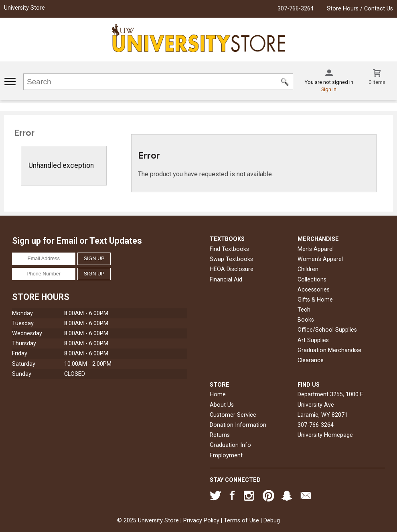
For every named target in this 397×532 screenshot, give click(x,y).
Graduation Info (230, 445)
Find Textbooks (229, 249)
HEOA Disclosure (232, 269)
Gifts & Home (315, 300)
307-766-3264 (296, 9)
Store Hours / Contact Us (360, 9)
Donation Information (238, 425)
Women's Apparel (320, 259)
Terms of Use (241, 521)
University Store (24, 8)
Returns (220, 435)
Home (218, 394)
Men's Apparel (316, 249)
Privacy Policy (201, 521)
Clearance (311, 360)
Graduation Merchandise (329, 350)
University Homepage (325, 435)
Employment (226, 456)
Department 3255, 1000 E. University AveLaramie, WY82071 (331, 405)
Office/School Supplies (327, 330)
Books (306, 320)
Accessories (314, 290)
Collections (312, 280)
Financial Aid (226, 280)
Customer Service (233, 415)
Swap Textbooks (231, 259)
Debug (272, 521)
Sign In (329, 89)
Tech (304, 310)
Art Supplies (313, 340)
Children (308, 269)
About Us (222, 405)
